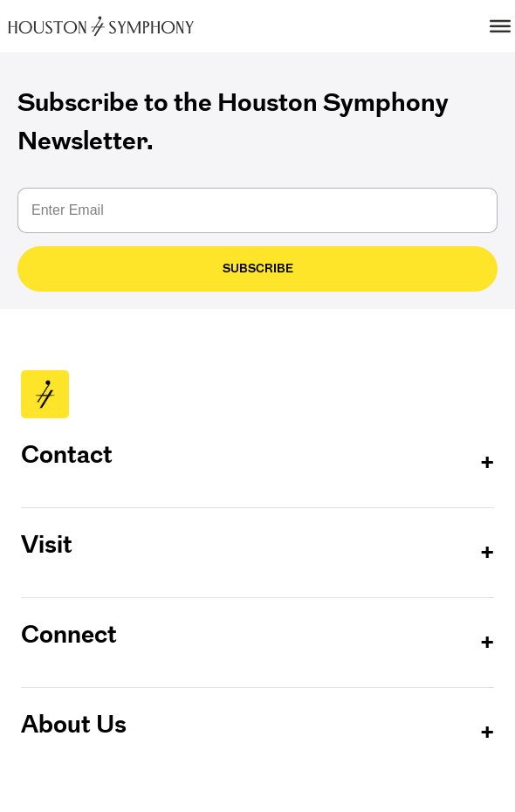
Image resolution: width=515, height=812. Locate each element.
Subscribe (258, 268)
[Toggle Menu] (500, 26)
